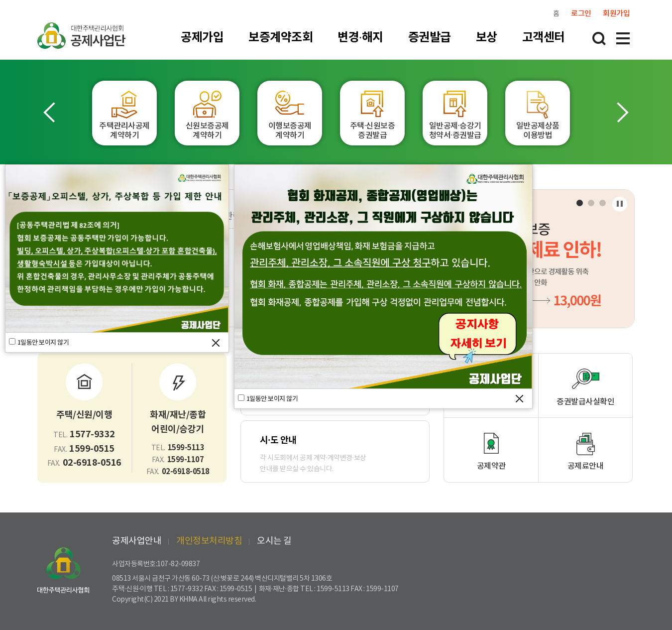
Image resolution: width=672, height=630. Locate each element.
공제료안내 (586, 466)
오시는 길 (274, 541)
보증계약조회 (280, 38)
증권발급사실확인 (585, 402)
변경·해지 (360, 38)
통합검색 (599, 38)
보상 (487, 38)
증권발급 (430, 38)
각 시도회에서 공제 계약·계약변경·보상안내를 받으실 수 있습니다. (335, 453)
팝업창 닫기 (216, 343)
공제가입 (202, 38)
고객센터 (544, 38)
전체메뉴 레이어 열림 (623, 38)
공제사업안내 (137, 541)
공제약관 (491, 466)
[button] (51, 112)
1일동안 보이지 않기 (43, 343)
